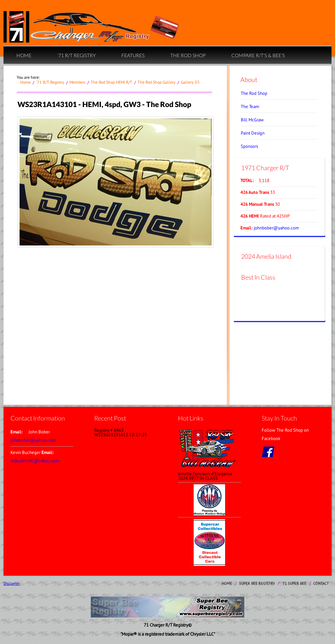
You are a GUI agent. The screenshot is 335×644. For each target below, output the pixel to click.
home (24, 55)
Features (133, 55)
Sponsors (249, 146)
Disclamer (12, 583)
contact (321, 583)
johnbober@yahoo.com (276, 228)
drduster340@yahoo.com (35, 461)
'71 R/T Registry (76, 55)
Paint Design (253, 133)
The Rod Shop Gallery (157, 82)
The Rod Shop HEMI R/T (111, 82)
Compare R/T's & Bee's (258, 55)
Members (77, 82)
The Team (250, 107)
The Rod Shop (188, 55)
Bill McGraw (252, 120)
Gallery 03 (190, 82)
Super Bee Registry (257, 583)
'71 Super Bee (294, 583)
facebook (268, 452)
